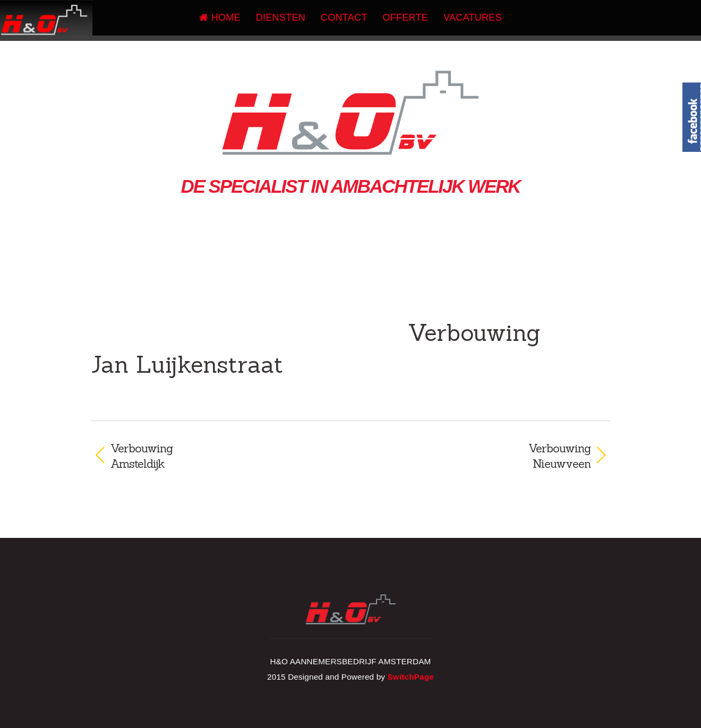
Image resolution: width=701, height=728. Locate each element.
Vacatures (473, 18)
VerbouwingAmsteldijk (142, 456)
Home (220, 18)
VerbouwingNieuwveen (478, 456)
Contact (344, 18)
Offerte (406, 18)
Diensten (281, 18)
